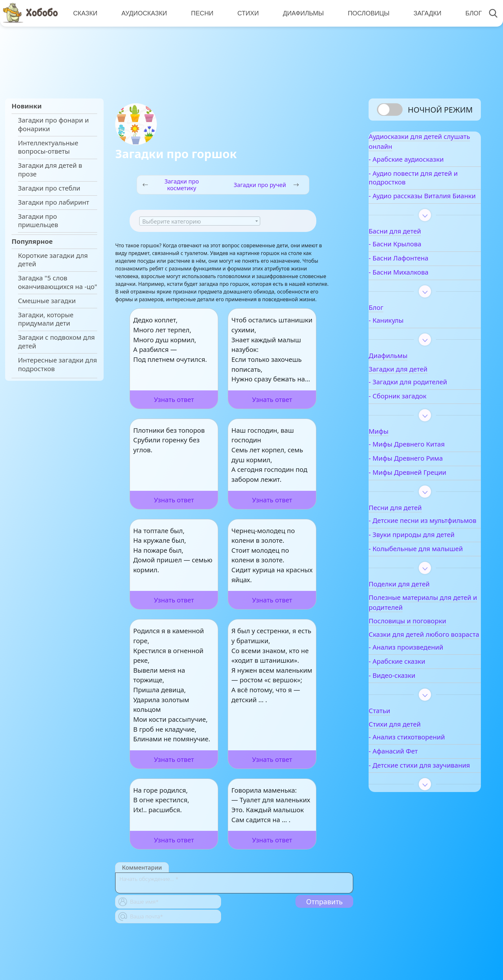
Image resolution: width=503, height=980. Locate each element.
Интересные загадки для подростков (57, 364)
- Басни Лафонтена (419, 273)
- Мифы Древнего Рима (426, 474)
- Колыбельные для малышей (420, 585)
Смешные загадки (47, 301)
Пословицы (364, 13)
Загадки (422, 13)
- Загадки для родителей (429, 397)
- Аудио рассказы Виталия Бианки (416, 207)
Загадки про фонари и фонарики (53, 124)
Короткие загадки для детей (53, 260)
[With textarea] (234, 883)
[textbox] (200, 221)
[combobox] (200, 221)
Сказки (85, 13)
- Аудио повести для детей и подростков (421, 184)
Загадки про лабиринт (54, 202)
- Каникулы (407, 336)
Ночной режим (440, 110)
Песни (200, 13)
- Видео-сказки (413, 726)
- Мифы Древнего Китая (427, 460)
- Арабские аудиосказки (427, 166)
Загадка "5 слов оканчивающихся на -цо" (58, 282)
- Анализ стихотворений (428, 788)
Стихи (245, 13)
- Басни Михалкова (419, 288)
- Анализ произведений (427, 698)
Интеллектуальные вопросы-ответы (48, 147)
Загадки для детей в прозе (50, 170)
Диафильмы (300, 13)
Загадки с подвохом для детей (56, 342)
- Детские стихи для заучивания (421, 820)
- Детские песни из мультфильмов (419, 540)
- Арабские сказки (418, 712)
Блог (468, 13)
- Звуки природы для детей (422, 563)
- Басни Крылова (416, 259)
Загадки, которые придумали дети (46, 319)
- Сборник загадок (418, 411)
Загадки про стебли (49, 188)
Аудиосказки (143, 13)
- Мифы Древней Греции (428, 488)
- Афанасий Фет (414, 802)
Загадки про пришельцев (38, 221)
